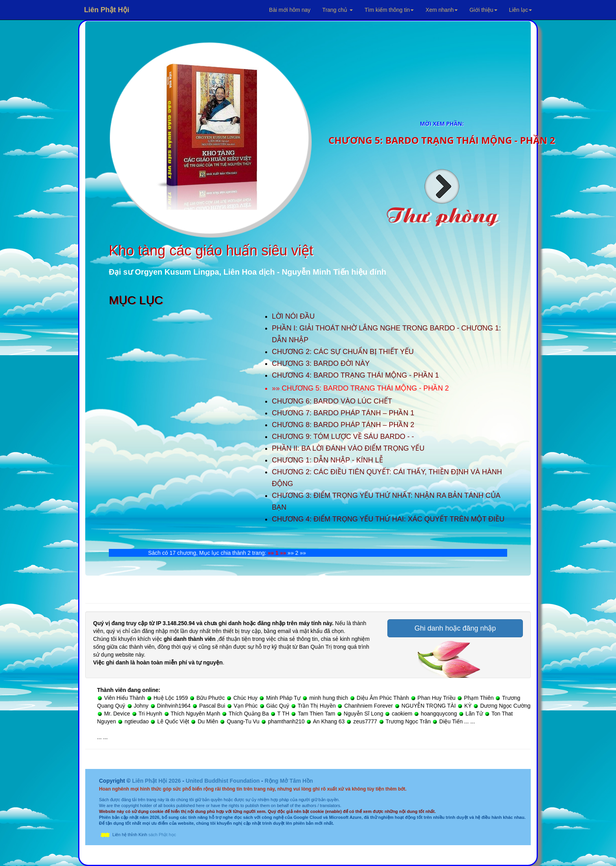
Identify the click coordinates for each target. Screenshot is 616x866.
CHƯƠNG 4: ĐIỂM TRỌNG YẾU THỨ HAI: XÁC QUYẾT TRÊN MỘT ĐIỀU (388, 519)
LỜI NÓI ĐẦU (293, 316)
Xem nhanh (442, 10)
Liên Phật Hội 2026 (157, 781)
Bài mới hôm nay (290, 10)
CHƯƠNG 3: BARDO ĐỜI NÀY (321, 363)
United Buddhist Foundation (223, 781)
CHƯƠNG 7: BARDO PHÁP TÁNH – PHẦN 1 (343, 413)
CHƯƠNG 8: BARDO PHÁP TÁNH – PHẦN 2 (343, 425)
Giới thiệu (483, 10)
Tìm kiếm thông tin (389, 10)
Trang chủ (337, 10)
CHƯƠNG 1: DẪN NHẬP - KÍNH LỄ (327, 460)
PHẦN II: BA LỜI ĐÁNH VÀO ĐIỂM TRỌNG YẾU (348, 448)
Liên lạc (521, 10)
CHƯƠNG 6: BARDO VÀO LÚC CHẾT (332, 401)
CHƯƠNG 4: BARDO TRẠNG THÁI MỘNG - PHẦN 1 (355, 375)
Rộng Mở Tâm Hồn (289, 781)
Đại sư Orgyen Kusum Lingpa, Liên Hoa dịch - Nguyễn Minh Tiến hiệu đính (247, 272)
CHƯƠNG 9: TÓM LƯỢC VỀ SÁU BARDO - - (343, 437)
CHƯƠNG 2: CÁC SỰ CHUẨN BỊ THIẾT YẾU (343, 352)
